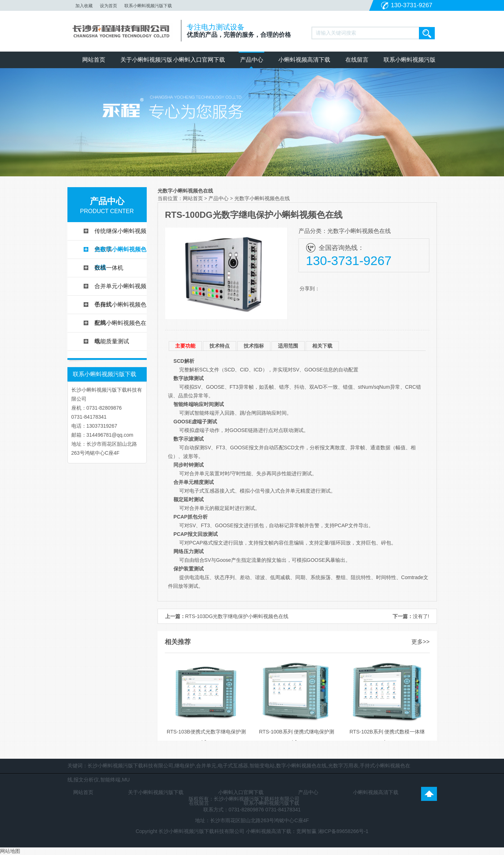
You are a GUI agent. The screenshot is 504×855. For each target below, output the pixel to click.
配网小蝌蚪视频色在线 (120, 326)
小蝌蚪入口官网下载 (199, 60)
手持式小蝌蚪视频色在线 (120, 308)
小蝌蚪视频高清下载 (304, 60)
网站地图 (10, 851)
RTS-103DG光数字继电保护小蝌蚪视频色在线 (237, 616)
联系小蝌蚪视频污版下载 (148, 6)
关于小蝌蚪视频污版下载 (146, 62)
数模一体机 (109, 268)
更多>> (421, 642)
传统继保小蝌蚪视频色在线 (120, 234)
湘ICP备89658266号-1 (343, 831)
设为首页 (109, 6)
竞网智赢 (306, 831)
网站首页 (94, 60)
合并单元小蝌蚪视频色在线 (120, 289)
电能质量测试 (112, 341)
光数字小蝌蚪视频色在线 (120, 252)
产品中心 (252, 60)
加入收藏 (84, 6)
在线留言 (357, 60)
